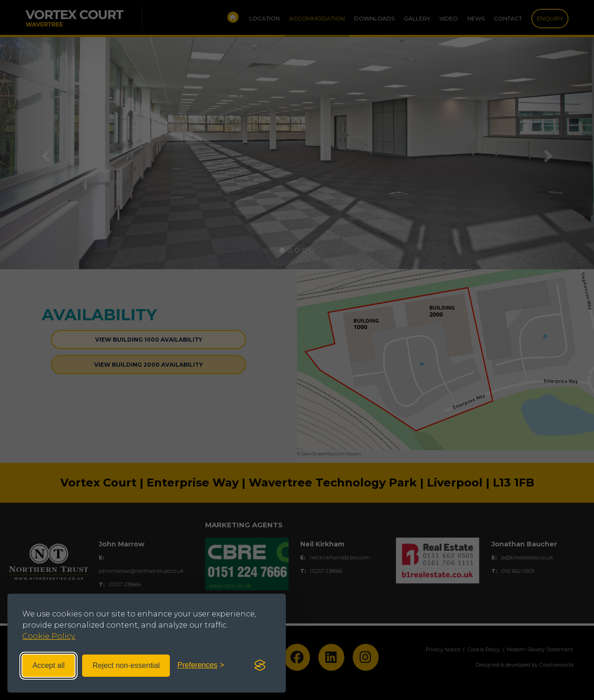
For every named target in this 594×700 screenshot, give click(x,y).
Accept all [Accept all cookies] (48, 665)
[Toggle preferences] (201, 665)
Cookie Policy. (49, 636)
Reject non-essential (126, 665)
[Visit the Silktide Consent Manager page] (260, 666)
